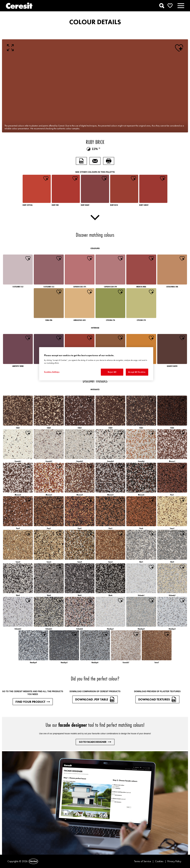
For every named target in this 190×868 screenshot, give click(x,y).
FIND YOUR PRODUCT (33, 702)
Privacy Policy (174, 861)
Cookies (159, 861)
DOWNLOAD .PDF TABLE (95, 699)
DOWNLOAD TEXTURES (157, 699)
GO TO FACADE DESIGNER (95, 742)
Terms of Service (143, 861)
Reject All (112, 372)
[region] (96, 364)
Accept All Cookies (137, 372)
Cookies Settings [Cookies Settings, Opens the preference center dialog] (52, 372)
